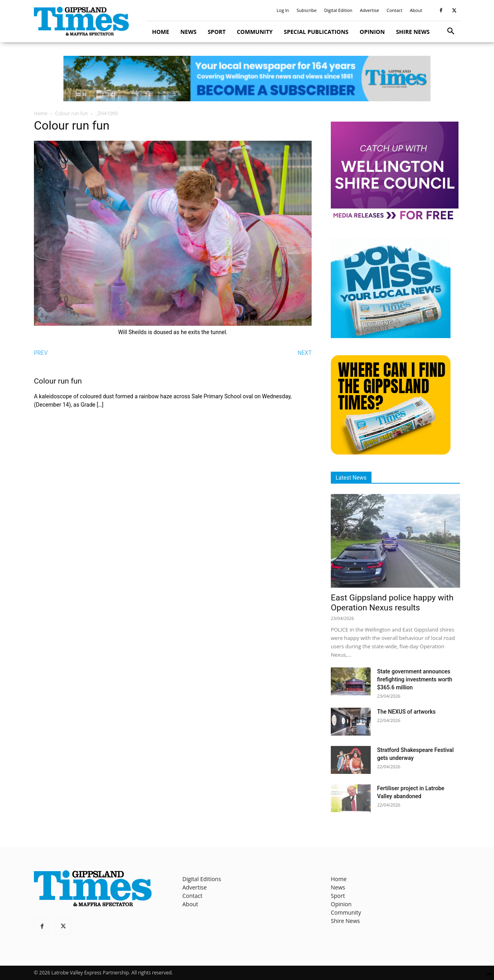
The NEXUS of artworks (406, 712)
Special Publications (316, 32)
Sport (216, 32)
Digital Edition (338, 10)
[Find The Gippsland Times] (391, 452)
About (416, 10)
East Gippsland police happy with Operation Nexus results (392, 603)
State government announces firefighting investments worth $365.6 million (415, 679)
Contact (395, 10)
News (188, 32)
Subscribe (306, 10)
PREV (41, 353)
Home (161, 32)
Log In (283, 10)
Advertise (370, 10)
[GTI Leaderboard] (247, 79)
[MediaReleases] (395, 219)
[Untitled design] (391, 336)
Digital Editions (202, 879)
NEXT (305, 353)
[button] (451, 32)
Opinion (372, 32)
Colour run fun (71, 113)
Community (255, 32)
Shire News (413, 32)
